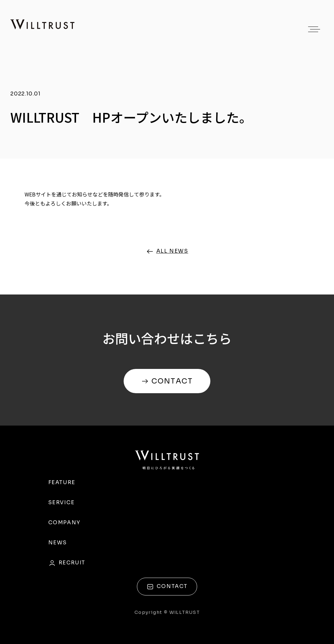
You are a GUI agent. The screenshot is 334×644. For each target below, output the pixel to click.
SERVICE (61, 502)
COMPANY (64, 522)
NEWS (58, 543)
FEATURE (62, 482)
